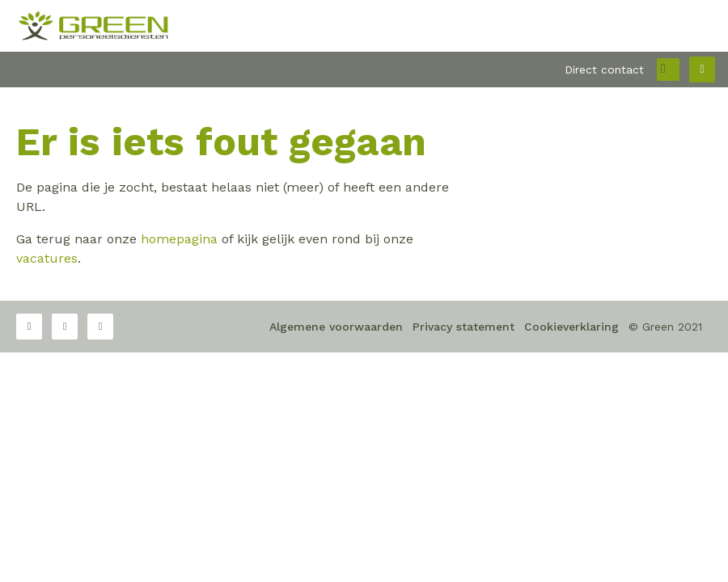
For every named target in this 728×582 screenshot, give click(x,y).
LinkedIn (100, 327)
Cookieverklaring (571, 327)
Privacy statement (463, 327)
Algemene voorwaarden (336, 327)
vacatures (47, 258)
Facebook (29, 327)
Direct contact (604, 70)
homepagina (179, 239)
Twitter (65, 327)
